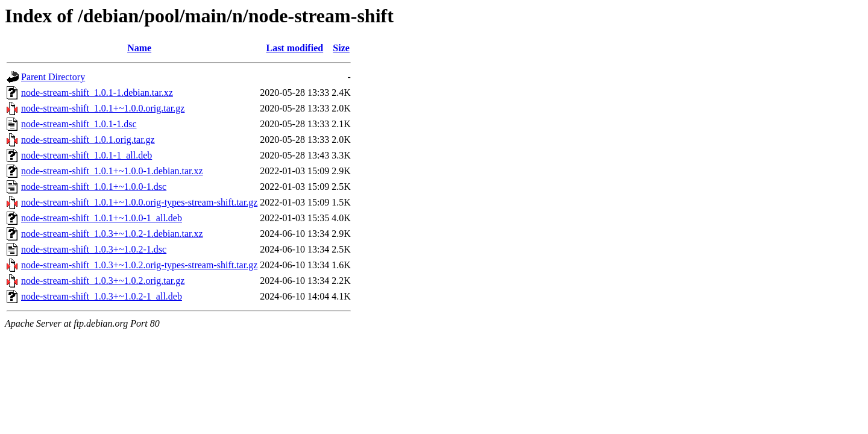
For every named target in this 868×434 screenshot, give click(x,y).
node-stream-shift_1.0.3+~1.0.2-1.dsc (94, 249)
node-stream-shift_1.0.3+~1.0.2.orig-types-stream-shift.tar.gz (139, 265)
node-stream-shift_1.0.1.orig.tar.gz (88, 140)
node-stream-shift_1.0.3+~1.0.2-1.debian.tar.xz (112, 234)
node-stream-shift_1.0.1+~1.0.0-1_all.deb (102, 218)
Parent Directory (53, 77)
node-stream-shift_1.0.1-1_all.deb (86, 155)
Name (139, 48)
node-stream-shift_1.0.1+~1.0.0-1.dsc (94, 187)
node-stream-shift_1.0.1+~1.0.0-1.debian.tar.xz (112, 171)
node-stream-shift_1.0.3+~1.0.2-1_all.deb (102, 296)
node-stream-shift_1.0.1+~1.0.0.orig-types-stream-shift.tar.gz (139, 202)
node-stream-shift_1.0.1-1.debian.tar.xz (97, 93)
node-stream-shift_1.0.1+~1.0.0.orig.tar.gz (103, 108)
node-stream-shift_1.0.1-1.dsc (79, 124)
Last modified (294, 48)
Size (341, 48)
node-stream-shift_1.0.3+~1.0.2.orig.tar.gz (103, 281)
